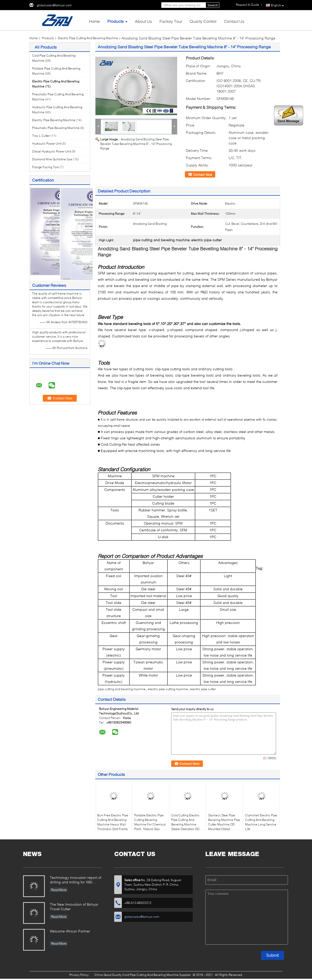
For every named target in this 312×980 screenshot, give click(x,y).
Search (213, 5)
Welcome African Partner (70, 931)
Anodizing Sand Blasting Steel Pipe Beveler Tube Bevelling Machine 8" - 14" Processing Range (136, 144)
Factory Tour (171, 21)
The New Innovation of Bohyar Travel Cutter (74, 907)
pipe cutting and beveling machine (122, 689)
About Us (143, 21)
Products (115, 21)
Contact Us (234, 21)
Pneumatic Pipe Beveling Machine (56, 128)
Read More (59, 890)
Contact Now (203, 175)
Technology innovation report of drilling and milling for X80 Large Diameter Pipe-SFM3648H (76, 880)
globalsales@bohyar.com (54, 5)
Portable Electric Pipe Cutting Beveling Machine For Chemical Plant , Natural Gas (150, 822)
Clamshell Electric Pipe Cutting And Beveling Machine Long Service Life (261, 822)
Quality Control (203, 21)
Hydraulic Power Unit (47, 144)
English (277, 5)
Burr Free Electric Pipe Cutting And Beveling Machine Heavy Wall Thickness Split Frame (113, 822)
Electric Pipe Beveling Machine (54, 120)
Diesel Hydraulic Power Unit (52, 151)
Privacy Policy (79, 975)
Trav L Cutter (41, 136)
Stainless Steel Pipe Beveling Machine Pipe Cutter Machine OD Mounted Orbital (224, 822)
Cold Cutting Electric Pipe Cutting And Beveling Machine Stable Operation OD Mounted (185, 824)
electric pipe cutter (203, 689)
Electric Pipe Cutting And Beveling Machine (88, 38)
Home (94, 21)
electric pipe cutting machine (168, 689)
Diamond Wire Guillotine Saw (52, 159)
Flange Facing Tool (46, 167)
